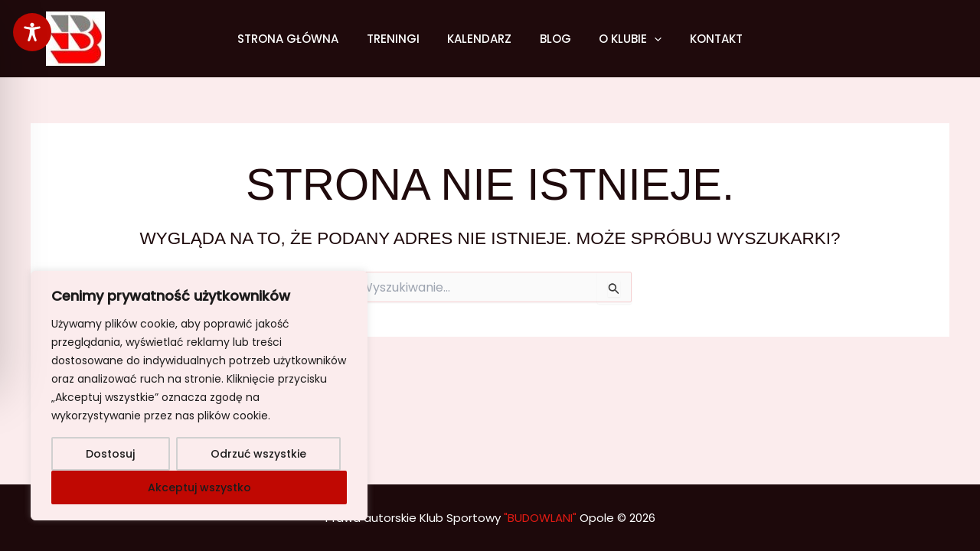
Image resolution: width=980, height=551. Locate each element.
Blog (553, 39)
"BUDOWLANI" (540, 518)
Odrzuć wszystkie (258, 454)
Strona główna (301, 39)
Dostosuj (110, 454)
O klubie (623, 39)
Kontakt (704, 39)
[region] (199, 396)
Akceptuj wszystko (199, 487)
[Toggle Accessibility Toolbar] (32, 32)
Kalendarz (482, 39)
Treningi (401, 39)
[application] (647, 39)
